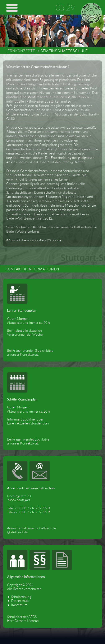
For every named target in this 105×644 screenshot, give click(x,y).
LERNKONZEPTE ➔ (22, 51)
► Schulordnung (19, 597)
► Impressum (17, 605)
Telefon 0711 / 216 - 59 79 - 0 (28, 508)
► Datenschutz (18, 601)
